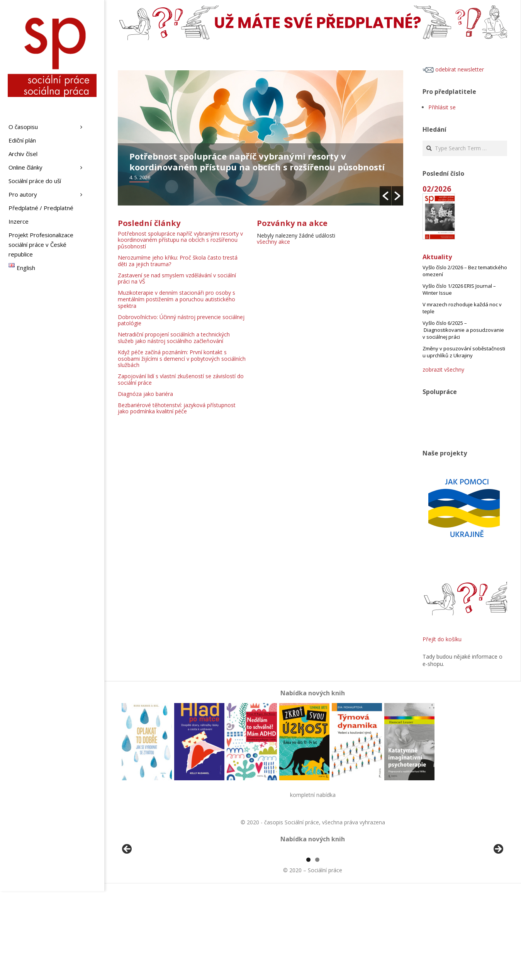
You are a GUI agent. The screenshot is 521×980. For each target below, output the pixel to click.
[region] (313, 896)
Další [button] (498, 894)
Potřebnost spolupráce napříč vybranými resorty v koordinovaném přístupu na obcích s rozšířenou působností (257, 161)
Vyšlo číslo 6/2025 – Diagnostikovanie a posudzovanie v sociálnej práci (463, 330)
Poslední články (149, 223)
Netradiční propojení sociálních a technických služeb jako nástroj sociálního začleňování (174, 338)
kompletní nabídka (313, 795)
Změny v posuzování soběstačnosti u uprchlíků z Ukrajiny (464, 352)
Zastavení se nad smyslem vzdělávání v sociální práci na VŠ (177, 279)
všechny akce (273, 242)
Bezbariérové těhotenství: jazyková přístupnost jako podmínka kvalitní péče (177, 408)
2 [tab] (317, 949)
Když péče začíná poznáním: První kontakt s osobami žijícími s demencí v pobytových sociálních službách (182, 359)
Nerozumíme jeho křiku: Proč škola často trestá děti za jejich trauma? (178, 261)
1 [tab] (308, 949)
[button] (385, 196)
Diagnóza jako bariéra (145, 394)
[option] (260, 138)
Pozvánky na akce (292, 223)
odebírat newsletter (453, 69)
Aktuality (437, 257)
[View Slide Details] (149, 896)
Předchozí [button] (127, 894)
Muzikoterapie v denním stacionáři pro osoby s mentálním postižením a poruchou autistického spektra (176, 299)
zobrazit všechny (443, 369)
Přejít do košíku (442, 639)
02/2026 (437, 189)
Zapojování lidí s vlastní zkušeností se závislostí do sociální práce (181, 379)
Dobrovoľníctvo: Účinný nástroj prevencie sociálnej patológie (181, 320)
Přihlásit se (442, 107)
